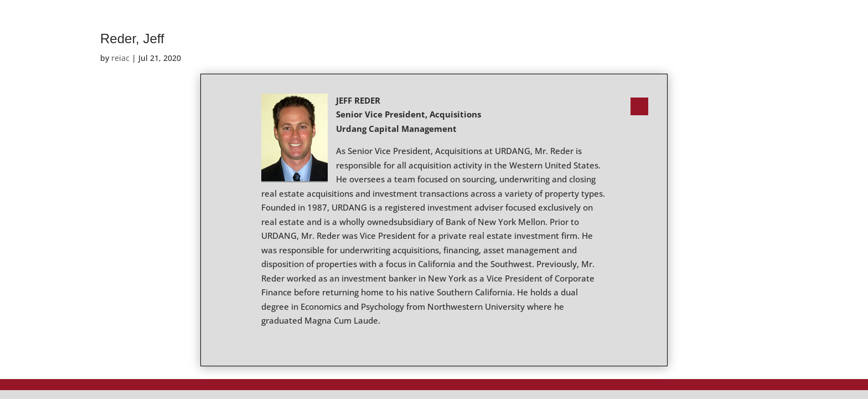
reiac (120, 58)
